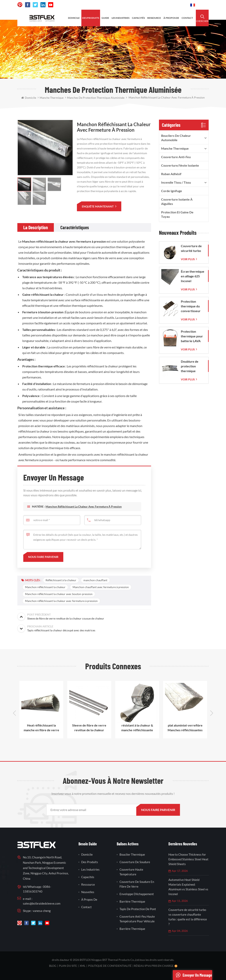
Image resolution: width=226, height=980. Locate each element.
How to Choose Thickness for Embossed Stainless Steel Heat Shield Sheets (188, 859)
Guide (105, 18)
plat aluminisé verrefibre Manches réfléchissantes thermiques (185, 728)
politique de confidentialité (110, 966)
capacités (138, 18)
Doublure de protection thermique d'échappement (192, 366)
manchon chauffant (95, 580)
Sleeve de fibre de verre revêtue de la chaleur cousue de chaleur (89, 728)
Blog (53, 966)
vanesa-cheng (42, 911)
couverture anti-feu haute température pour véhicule (137, 919)
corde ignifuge (172, 191)
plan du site (68, 966)
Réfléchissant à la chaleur (61, 580)
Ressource (88, 884)
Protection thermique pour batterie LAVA (192, 336)
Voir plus (188, 259)
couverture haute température (131, 872)
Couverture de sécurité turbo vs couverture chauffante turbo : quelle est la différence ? (188, 917)
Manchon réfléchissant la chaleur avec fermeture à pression (64, 241)
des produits (91, 18)
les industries (120, 18)
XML (83, 966)
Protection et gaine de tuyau (177, 214)
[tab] (36, 227)
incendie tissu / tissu (176, 182)
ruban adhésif (171, 174)
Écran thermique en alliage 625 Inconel (193, 276)
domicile (74, 18)
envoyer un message (192, 975)
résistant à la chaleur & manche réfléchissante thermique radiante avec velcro (137, 728)
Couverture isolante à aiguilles (177, 201)
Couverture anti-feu (176, 157)
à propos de (171, 18)
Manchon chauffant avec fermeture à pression (101, 587)
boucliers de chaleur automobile (176, 138)
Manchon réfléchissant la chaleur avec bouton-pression (59, 594)
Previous (14, 713)
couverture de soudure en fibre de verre (137, 884)
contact (187, 18)
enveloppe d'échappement (137, 894)
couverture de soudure (135, 862)
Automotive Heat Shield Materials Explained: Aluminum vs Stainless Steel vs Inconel (188, 887)
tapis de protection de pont (138, 909)
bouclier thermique (132, 854)
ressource (154, 18)
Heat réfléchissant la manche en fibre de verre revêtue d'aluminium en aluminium (41, 728)
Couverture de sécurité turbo (191, 248)
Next (212, 713)
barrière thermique (132, 901)
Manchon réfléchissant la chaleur (45, 587)
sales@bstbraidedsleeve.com (42, 903)
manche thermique (175, 148)
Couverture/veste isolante (180, 165)
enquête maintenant (98, 206)
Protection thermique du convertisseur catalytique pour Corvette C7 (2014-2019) (192, 306)
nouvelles (88, 892)
